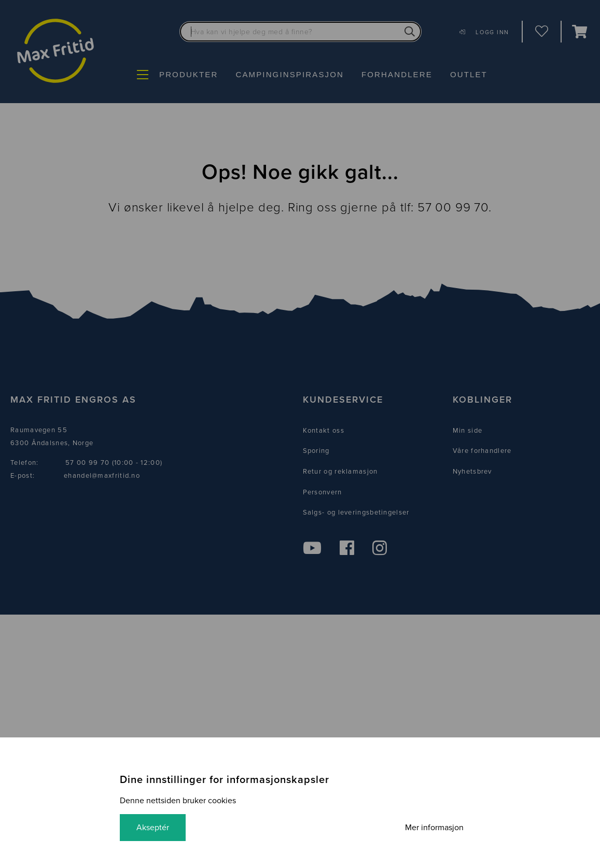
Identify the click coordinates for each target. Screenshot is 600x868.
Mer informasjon (434, 828)
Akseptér (153, 828)
